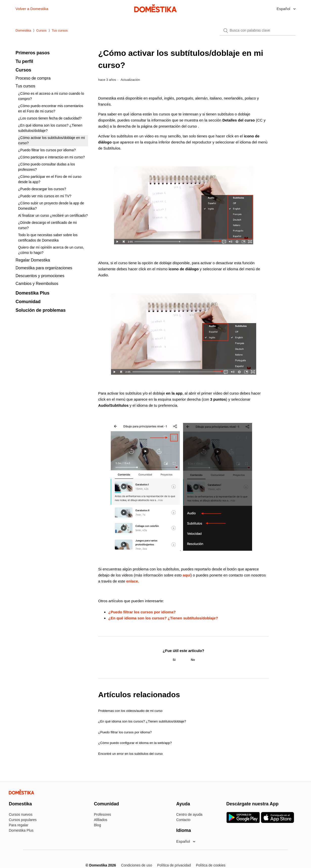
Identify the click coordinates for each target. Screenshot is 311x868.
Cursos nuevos (21, 814)
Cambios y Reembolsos (37, 284)
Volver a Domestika (32, 9)
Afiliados (101, 820)
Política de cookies (211, 865)
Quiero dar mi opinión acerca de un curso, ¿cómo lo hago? (51, 250)
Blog (97, 825)
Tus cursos (60, 30)
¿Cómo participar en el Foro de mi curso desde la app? (50, 179)
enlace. (133, 581)
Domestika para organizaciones (44, 268)
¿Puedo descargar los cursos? (42, 189)
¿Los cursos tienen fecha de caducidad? (50, 118)
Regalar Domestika (33, 260)
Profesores (102, 814)
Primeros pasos (33, 53)
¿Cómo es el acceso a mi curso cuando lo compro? (51, 96)
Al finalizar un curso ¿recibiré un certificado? (53, 215)
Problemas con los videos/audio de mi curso (130, 711)
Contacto (183, 820)
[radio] (174, 660)
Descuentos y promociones (40, 276)
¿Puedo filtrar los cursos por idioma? (47, 150)
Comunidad (28, 302)
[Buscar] (258, 31)
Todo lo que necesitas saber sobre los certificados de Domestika (48, 238)
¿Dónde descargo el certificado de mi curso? (48, 225)
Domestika (23, 30)
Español (284, 9)
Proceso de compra (33, 78)
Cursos (41, 30)
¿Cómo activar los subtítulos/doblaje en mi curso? (52, 140)
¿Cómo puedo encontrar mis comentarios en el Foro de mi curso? (51, 108)
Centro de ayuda (189, 814)
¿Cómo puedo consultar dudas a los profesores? (47, 167)
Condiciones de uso (137, 865)
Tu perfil (25, 61)
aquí (187, 575)
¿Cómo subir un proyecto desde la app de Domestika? (51, 206)
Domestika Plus (33, 293)
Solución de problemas (41, 310)
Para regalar (19, 825)
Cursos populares (23, 820)
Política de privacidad (174, 865)
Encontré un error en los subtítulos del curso (130, 754)
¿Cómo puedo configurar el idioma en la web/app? (135, 743)
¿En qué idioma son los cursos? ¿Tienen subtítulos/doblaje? (50, 128)
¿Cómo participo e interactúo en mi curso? (52, 157)
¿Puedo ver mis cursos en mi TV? (45, 196)
